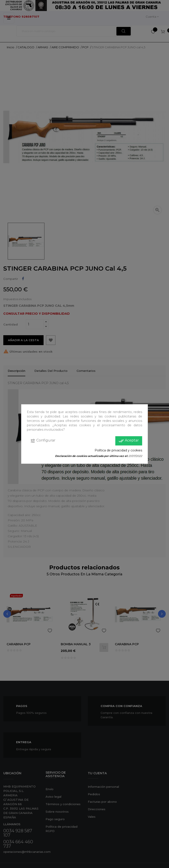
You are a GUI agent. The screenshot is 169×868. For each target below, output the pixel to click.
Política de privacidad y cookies (118, 450)
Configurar (43, 441)
